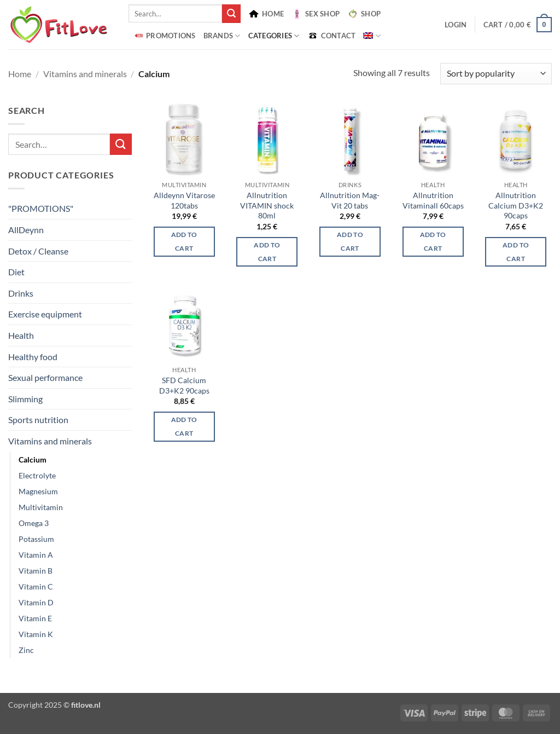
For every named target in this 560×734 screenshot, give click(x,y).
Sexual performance (45, 377)
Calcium (33, 460)
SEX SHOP (316, 14)
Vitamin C (36, 586)
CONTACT (332, 36)
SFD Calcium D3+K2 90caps (184, 385)
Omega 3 (34, 523)
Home (20, 74)
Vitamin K (36, 634)
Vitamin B (36, 571)
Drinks (21, 293)
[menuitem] (372, 36)
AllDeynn (26, 230)
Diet (16, 272)
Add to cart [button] (184, 241)
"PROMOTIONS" (41, 208)
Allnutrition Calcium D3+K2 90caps (516, 205)
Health (21, 335)
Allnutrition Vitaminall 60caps (433, 200)
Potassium (36, 539)
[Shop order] (496, 74)
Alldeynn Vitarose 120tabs (184, 200)
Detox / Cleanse (38, 251)
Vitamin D (36, 602)
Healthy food (33, 357)
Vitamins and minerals (85, 74)
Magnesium (38, 491)
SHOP (364, 14)
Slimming (25, 399)
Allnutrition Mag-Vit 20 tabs (350, 200)
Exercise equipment (45, 314)
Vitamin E (35, 618)
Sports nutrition (38, 420)
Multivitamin (41, 507)
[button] (456, 25)
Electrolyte (37, 475)
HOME (266, 14)
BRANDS (222, 36)
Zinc (26, 650)
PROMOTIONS (164, 36)
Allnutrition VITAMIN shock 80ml (267, 205)
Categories (274, 36)
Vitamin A (36, 555)
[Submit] (231, 14)
